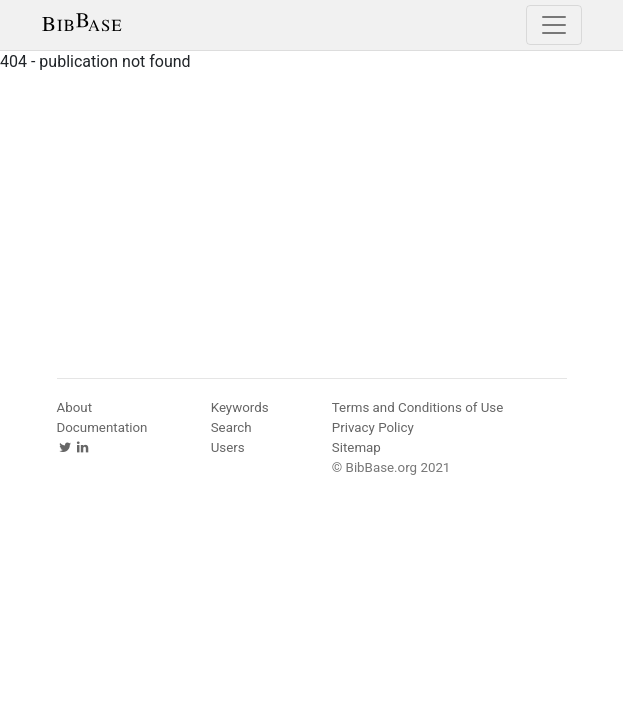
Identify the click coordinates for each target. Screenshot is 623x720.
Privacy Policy (373, 427)
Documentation (102, 427)
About (75, 407)
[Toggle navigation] (554, 25)
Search (231, 427)
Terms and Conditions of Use (417, 407)
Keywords (240, 407)
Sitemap (356, 447)
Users (228, 447)
